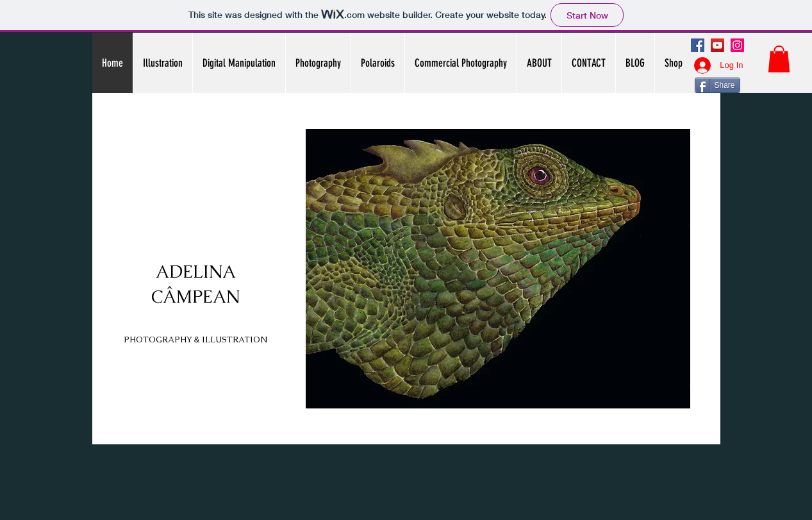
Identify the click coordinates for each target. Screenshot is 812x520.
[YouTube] (717, 45)
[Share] (717, 85)
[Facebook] (698, 45)
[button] (779, 59)
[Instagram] (737, 45)
